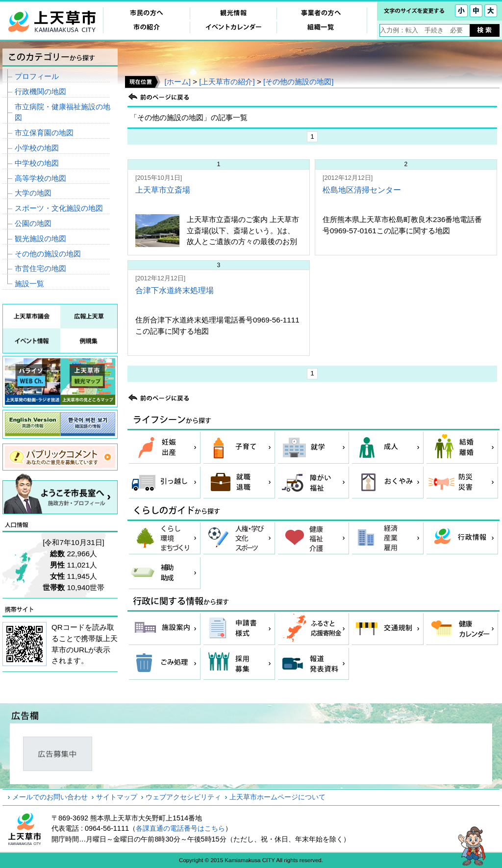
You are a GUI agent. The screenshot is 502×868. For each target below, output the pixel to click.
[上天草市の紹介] (227, 82)
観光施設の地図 (40, 238)
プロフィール (37, 76)
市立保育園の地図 (44, 133)
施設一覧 (29, 284)
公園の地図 (33, 223)
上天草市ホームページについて (277, 797)
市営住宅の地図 (40, 268)
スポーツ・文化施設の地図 (59, 208)
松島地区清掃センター (362, 190)
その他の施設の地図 (48, 254)
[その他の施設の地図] (298, 82)
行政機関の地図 (40, 91)
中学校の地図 (37, 163)
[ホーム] (177, 82)
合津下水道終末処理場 (175, 290)
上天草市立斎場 (163, 190)
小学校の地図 (37, 148)
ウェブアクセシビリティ (183, 797)
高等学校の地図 (40, 178)
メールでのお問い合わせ (50, 797)
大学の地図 (33, 193)
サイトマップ (117, 797)
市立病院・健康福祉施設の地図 (63, 112)
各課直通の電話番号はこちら (180, 828)
